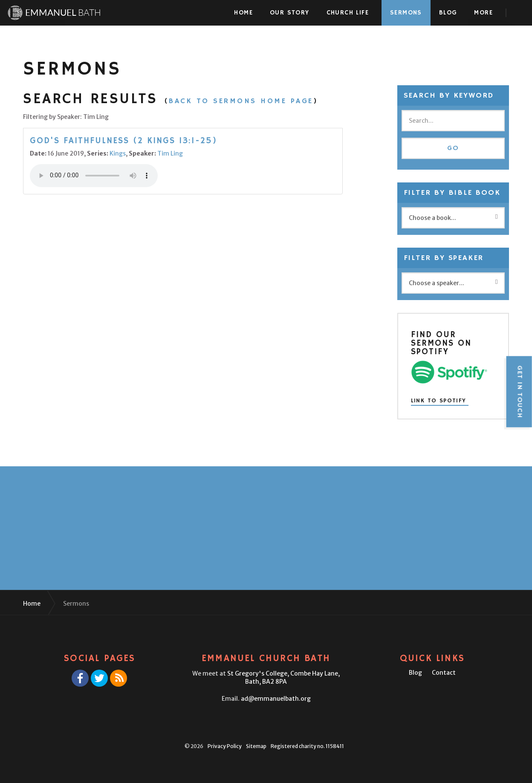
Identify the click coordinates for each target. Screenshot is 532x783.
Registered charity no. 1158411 (307, 746)
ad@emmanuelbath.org (276, 699)
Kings (118, 153)
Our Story (290, 13)
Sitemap (256, 746)
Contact (444, 673)
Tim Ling (170, 153)
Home (243, 13)
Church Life (348, 13)
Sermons (406, 13)
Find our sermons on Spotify (441, 343)
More (483, 13)
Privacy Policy (225, 746)
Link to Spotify (439, 401)
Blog (448, 13)
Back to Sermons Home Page (241, 101)
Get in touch (519, 391)
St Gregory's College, (283, 678)
